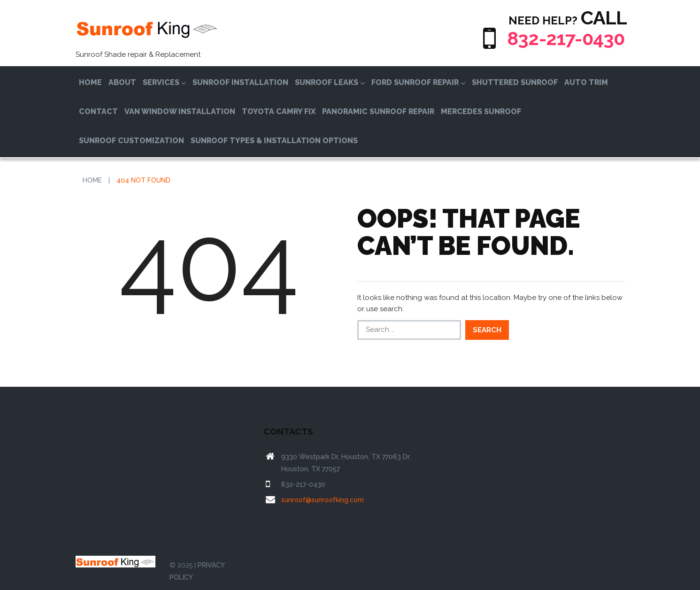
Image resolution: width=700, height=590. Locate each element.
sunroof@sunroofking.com (323, 500)
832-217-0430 (566, 38)
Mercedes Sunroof (481, 111)
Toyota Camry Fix (279, 111)
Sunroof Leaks (330, 82)
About (122, 82)
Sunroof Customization (131, 141)
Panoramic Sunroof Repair (378, 111)
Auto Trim (586, 82)
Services (164, 82)
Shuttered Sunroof (515, 82)
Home (90, 82)
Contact (98, 111)
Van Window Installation (180, 111)
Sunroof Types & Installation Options (274, 141)
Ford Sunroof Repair (418, 82)
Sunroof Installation (240, 82)
